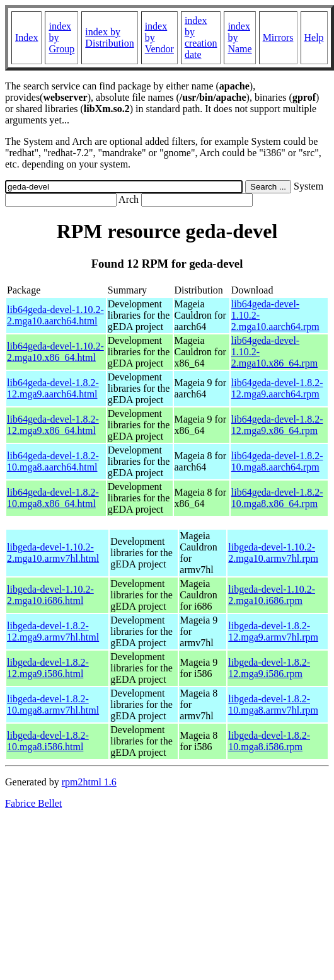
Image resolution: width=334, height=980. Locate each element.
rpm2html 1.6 (89, 782)
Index (26, 37)
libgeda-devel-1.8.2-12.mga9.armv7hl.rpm (273, 631)
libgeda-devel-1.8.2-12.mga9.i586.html (48, 668)
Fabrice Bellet (33, 803)
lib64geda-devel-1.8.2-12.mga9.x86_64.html (53, 425)
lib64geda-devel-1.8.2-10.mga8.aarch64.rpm (277, 461)
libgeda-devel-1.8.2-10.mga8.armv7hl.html (53, 704)
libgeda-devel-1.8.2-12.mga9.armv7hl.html (53, 631)
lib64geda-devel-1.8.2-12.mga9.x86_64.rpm (277, 425)
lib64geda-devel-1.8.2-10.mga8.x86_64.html (53, 498)
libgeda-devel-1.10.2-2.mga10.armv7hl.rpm (273, 553)
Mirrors (278, 37)
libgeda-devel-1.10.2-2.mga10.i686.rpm (272, 595)
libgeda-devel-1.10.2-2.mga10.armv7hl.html (53, 553)
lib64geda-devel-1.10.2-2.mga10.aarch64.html (55, 315)
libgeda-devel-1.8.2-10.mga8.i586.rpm (269, 741)
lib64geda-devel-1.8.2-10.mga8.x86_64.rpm (277, 498)
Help (314, 37)
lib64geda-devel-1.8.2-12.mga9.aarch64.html (53, 388)
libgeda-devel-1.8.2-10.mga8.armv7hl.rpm (273, 704)
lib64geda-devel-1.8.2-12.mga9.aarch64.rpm (277, 388)
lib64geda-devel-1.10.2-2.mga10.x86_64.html (55, 352)
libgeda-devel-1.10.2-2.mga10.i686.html (50, 595)
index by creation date (201, 37)
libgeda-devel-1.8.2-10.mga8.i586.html (48, 741)
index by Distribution (109, 37)
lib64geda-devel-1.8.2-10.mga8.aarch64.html (53, 461)
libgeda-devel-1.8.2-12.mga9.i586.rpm (269, 668)
